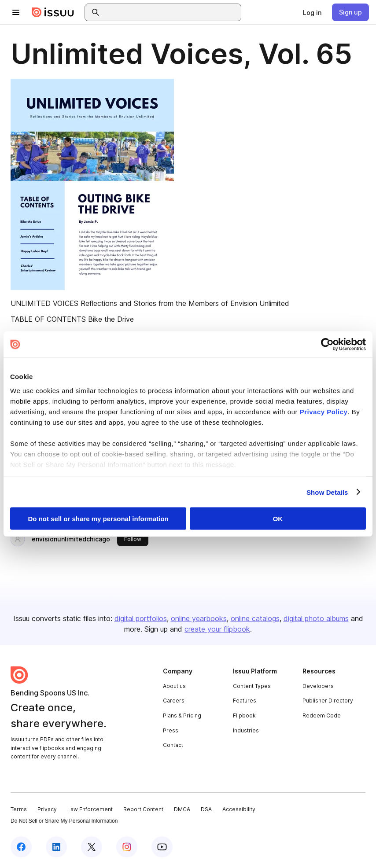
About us (174, 686)
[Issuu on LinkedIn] (56, 847)
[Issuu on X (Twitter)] (92, 847)
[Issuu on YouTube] (162, 847)
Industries (246, 730)
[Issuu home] (53, 12)
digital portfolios (141, 618)
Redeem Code (322, 715)
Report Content (143, 809)
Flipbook (244, 715)
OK (278, 519)
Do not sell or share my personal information (98, 519)
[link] (312, 12)
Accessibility (239, 809)
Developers (318, 686)
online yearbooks (199, 618)
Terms (19, 809)
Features (245, 701)
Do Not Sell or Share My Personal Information (64, 821)
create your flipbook (217, 629)
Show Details (327, 492)
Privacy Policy (324, 411)
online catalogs (255, 618)
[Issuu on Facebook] (21, 847)
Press (171, 730)
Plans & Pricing (182, 715)
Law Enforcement (90, 809)
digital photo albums (316, 618)
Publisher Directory (328, 701)
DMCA (182, 809)
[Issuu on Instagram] (127, 847)
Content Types (252, 686)
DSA (206, 809)
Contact (173, 745)
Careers (174, 701)
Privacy (47, 809)
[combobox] (171, 12)
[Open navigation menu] (16, 12)
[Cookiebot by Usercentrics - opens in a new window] (327, 345)
